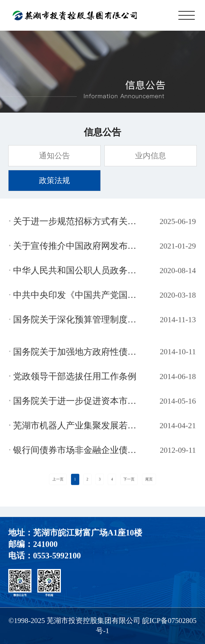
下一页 (129, 480)
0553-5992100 (57, 556)
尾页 (149, 480)
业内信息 (151, 156)
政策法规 (54, 180)
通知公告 (54, 156)
